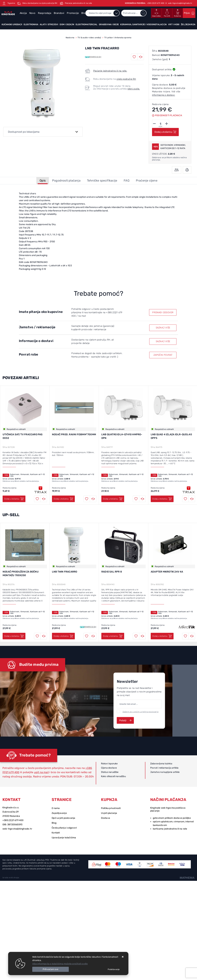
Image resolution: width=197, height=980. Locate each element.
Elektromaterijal (87, 24)
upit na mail (41, 772)
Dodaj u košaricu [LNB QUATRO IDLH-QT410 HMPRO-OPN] (113, 499)
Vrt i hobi (174, 24)
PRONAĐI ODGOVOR (163, 312)
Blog (54, 823)
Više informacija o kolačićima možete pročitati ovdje (60, 964)
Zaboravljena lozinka (161, 764)
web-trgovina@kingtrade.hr (17, 829)
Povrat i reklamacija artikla (164, 768)
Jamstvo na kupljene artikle (165, 772)
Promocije (73, 13)
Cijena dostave (109, 768)
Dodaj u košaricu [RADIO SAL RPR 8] (113, 636)
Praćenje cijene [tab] (147, 181)
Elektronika (31, 24)
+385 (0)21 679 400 (13, 820)
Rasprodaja (45, 13)
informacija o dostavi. (164, 95)
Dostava (106, 818)
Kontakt (56, 833)
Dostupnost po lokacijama (24, 132)
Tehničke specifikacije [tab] (102, 181)
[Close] (51, 969)
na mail (82, 316)
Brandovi (59, 13)
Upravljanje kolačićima (64, 838)
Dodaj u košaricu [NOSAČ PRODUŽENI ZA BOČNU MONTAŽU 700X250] (14, 636)
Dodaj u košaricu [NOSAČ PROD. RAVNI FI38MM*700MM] (63, 499)
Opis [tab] (43, 181)
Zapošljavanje (59, 813)
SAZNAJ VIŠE (163, 328)
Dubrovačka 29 (11, 812)
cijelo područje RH (126, 79)
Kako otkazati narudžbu (113, 776)
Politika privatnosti (111, 808)
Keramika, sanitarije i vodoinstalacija (143, 24)
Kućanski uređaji (12, 24)
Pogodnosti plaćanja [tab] (66, 181)
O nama (56, 808)
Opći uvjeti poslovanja (63, 818)
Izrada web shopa (11, 878)
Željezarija (188, 24)
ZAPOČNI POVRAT (163, 355)
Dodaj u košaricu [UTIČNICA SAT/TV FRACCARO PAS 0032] (14, 499)
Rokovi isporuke (109, 764)
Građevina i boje (109, 24)
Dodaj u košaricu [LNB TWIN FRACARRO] (63, 636)
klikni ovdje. (134, 89)
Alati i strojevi (49, 24)
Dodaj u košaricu (165, 132)
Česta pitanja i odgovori (64, 828)
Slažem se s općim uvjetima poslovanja (140, 712)
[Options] (114, 969)
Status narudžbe (110, 772)
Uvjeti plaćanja (109, 813)
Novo (32, 13)
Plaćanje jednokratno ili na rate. (110, 71)
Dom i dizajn (67, 24)
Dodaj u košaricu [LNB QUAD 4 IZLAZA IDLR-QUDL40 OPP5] (162, 499)
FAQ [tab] (127, 181)
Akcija (23, 13)
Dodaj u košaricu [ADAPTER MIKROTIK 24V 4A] (162, 636)
